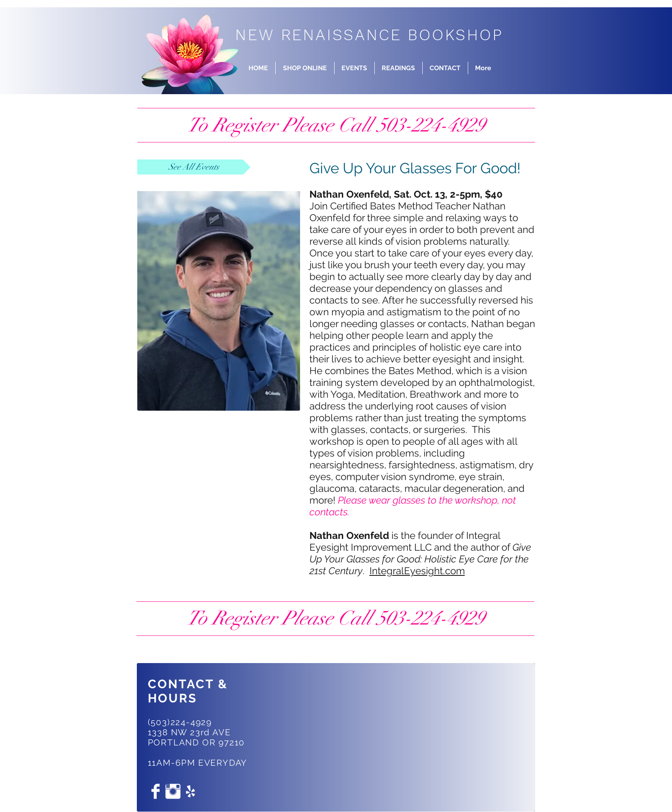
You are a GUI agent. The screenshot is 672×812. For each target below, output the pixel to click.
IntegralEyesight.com (417, 571)
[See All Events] (194, 167)
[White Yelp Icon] (190, 791)
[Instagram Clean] (173, 791)
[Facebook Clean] (156, 791)
